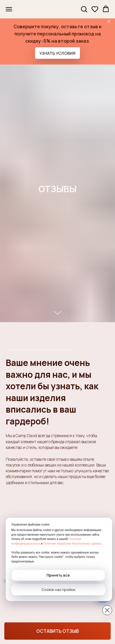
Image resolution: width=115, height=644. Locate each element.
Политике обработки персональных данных (72, 544)
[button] (84, 9)
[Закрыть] (109, 22)
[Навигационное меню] (9, 9)
